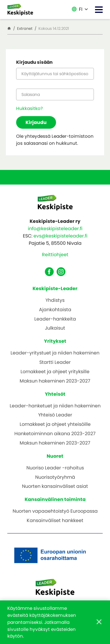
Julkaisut (55, 328)
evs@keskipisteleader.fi (60, 236)
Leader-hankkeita (55, 319)
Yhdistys (55, 301)
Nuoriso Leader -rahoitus (55, 468)
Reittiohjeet (55, 255)
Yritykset (55, 341)
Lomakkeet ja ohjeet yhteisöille (55, 425)
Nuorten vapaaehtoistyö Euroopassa (55, 511)
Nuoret (55, 456)
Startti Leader (55, 363)
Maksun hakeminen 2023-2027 (55, 381)
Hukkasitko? (29, 108)
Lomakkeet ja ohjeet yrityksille (55, 372)
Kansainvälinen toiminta (55, 499)
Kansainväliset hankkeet (55, 521)
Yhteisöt (55, 394)
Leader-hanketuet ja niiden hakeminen (55, 406)
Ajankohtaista (55, 310)
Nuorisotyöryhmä (55, 477)
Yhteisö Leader (55, 415)
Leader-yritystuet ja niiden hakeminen (55, 353)
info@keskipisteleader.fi (55, 229)
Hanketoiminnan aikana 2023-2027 (55, 434)
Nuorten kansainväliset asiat (55, 487)
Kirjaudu (36, 122)
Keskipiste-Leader (55, 289)
